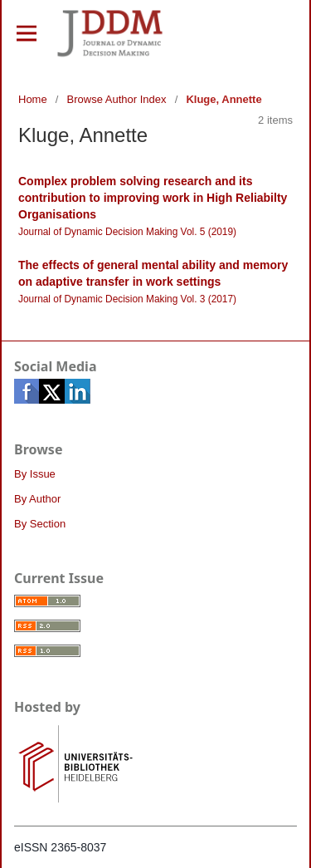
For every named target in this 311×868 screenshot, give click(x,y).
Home (33, 99)
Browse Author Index (117, 99)
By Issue (35, 474)
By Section (40, 524)
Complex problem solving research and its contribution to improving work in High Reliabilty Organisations (153, 198)
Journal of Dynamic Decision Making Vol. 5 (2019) (127, 232)
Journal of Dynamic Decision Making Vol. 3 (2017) (127, 299)
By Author (37, 499)
